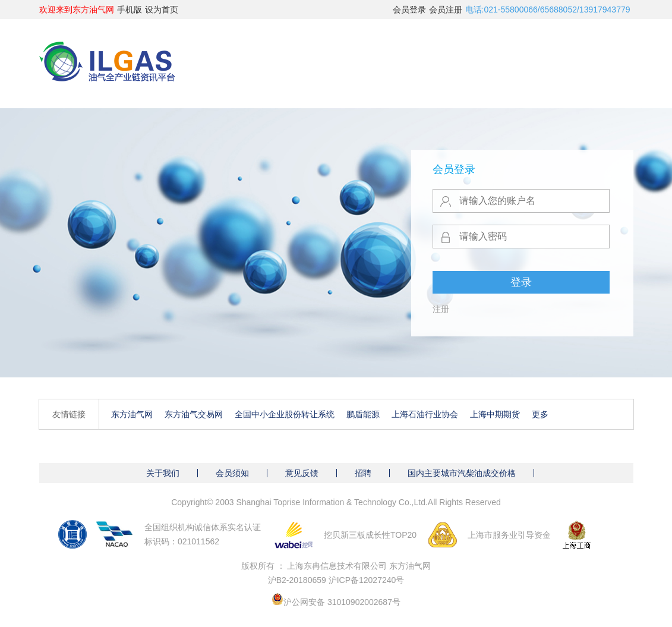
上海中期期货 (495, 414)
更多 (540, 414)
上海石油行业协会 (425, 414)
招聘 (363, 473)
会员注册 (446, 10)
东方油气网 (132, 414)
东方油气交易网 (194, 414)
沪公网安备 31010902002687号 (342, 602)
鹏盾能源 (363, 414)
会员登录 (409, 10)
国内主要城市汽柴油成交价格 (462, 473)
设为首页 (162, 10)
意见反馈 (302, 473)
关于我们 (163, 473)
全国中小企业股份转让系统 (285, 414)
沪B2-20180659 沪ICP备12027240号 (336, 580)
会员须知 (232, 473)
